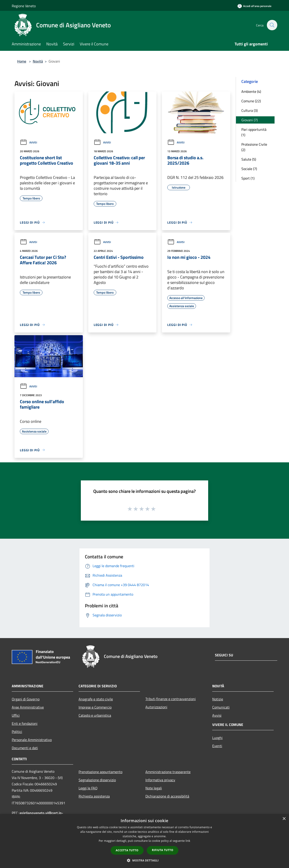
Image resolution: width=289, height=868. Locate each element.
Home (22, 61)
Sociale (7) (249, 169)
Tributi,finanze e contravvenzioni (171, 699)
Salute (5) (249, 159)
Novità (38, 61)
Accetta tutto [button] (127, 850)
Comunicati (221, 707)
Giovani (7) (249, 120)
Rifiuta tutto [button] (163, 850)
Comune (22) (251, 101)
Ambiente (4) (251, 91)
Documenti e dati (25, 748)
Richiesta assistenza (94, 796)
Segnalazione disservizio (97, 780)
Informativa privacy (160, 780)
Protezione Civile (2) (254, 147)
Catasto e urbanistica (95, 715)
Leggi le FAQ (88, 788)
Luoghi (217, 738)
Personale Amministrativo (32, 740)
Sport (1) (248, 178)
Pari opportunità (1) (254, 132)
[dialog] (144, 841)
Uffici (16, 715)
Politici (17, 732)
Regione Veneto (24, 6)
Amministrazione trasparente (168, 772)
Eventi (217, 746)
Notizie (218, 699)
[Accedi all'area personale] (254, 6)
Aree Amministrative (28, 707)
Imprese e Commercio (95, 707)
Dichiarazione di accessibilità (167, 796)
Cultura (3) (249, 110)
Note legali (154, 788)
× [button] (284, 819)
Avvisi (28, 142)
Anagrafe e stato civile (96, 699)
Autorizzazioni (156, 707)
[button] (144, 860)
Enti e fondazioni (25, 723)
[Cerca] (272, 25)
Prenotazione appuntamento (100, 772)
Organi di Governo (26, 699)
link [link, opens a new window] (188, 841)
